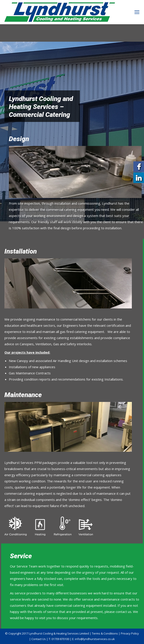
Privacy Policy (130, 633)
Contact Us (39, 639)
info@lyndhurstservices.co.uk (95, 639)
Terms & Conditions (105, 633)
